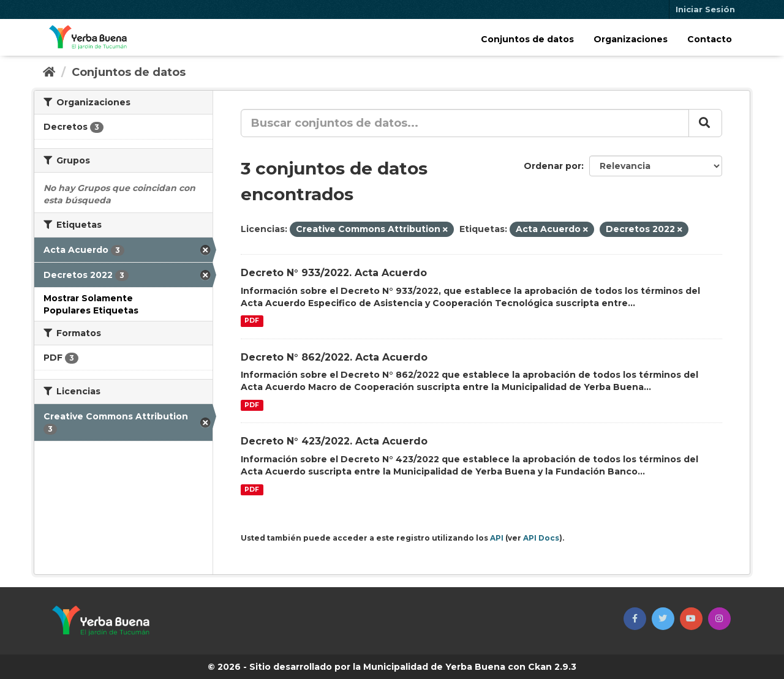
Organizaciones (631, 39)
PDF (252, 321)
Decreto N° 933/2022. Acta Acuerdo (334, 273)
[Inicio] (49, 72)
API (497, 538)
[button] (635, 619)
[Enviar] (705, 123)
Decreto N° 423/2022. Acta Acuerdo (334, 441)
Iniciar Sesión (705, 9)
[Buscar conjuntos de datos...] (465, 123)
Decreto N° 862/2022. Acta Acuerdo (334, 357)
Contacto (710, 39)
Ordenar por (552, 166)
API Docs (541, 538)
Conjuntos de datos (527, 39)
